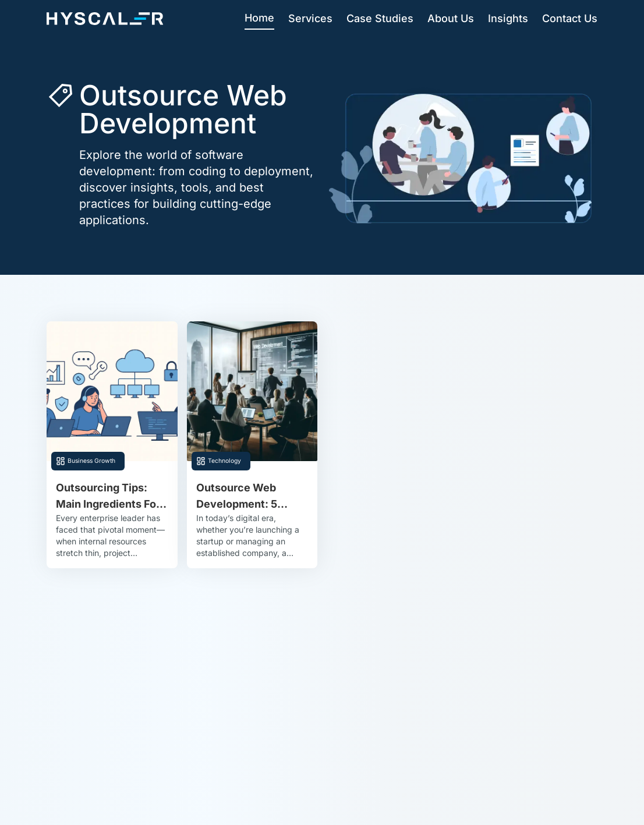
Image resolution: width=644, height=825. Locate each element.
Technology (224, 461)
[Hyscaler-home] (105, 19)
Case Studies (380, 18)
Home (259, 18)
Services (310, 18)
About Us (451, 18)
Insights (508, 18)
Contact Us (570, 18)
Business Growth (91, 461)
